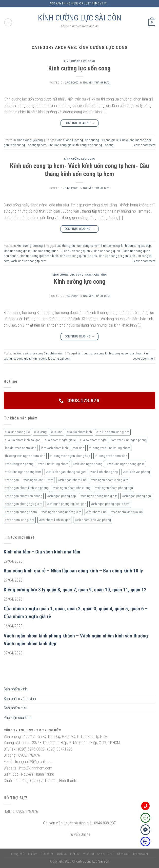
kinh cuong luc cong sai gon (51, 359)
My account (141, 854)
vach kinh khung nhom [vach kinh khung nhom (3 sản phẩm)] (53, 464)
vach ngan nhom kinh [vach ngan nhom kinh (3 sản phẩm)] (72, 480)
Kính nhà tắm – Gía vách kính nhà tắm (42, 552)
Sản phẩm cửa (15, 708)
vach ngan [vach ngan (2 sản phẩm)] (12, 480)
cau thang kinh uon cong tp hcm (78, 246)
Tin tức (32, 854)
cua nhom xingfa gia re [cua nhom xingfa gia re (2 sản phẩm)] (60, 440)
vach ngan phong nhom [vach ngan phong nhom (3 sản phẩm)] (21, 512)
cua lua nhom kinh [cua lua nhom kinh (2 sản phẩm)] (79, 432)
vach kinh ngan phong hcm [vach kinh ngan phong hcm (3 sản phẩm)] (23, 472)
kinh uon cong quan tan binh (39, 256)
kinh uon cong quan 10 (47, 251)
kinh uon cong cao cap (136, 246)
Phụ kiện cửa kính (18, 718)
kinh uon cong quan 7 (78, 251)
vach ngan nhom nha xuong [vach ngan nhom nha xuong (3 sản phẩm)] (72, 488)
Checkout (123, 854)
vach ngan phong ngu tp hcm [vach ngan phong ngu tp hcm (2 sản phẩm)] (110, 504)
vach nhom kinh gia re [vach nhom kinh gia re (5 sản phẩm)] (20, 520)
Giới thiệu (47, 854)
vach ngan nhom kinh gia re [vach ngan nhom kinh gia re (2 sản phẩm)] (110, 480)
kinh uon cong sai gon (113, 256)
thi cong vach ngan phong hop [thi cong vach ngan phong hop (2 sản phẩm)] (70, 456)
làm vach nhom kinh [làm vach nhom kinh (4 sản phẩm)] (54, 448)
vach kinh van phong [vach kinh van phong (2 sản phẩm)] (136, 472)
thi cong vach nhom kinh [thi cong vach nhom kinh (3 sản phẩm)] (111, 456)
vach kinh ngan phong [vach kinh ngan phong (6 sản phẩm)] (88, 464)
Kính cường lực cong (79, 61)
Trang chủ (18, 854)
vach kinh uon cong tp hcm (29, 261)
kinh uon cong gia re (61, 145)
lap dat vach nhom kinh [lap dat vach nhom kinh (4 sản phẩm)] (21, 448)
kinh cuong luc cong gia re (101, 140)
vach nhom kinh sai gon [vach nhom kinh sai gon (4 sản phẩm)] (55, 520)
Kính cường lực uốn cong (79, 68)
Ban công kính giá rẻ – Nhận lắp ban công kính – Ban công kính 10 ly (73, 571)
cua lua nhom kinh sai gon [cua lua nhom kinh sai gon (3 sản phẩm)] (23, 440)
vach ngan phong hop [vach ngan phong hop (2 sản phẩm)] (61, 496)
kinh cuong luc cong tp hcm (28, 145)
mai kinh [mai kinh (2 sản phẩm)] (78, 448)
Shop (101, 854)
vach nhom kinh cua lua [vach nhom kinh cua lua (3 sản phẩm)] (127, 512)
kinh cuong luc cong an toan (124, 353)
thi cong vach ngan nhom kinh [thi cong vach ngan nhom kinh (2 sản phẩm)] (25, 456)
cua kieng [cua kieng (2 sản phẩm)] (40, 432)
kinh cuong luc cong (70, 140)
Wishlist (89, 854)
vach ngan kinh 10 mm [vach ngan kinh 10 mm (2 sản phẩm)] (38, 480)
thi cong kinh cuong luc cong (95, 145)
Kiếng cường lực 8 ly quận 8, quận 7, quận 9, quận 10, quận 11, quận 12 (75, 590)
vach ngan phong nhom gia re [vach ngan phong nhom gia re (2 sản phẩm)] (61, 512)
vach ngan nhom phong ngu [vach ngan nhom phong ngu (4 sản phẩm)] (114, 488)
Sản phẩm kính (96, 275)
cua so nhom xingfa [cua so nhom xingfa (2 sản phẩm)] (93, 440)
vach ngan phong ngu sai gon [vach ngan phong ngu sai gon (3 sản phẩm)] (66, 504)
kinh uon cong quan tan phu (78, 256)
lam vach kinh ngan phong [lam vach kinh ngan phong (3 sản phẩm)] (129, 440)
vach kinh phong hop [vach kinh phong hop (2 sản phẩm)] (104, 472)
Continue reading (80, 123)
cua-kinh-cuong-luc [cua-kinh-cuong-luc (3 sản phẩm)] (17, 432)
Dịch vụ (62, 854)
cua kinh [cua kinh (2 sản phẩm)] (57, 432)
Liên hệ (75, 854)
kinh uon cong (110, 246)
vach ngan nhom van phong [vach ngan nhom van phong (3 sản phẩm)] (24, 496)
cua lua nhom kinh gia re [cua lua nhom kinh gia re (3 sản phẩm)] (113, 432)
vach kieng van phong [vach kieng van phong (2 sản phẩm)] (19, 464)
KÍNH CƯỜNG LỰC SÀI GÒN (80, 18)
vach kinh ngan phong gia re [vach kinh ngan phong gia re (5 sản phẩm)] (126, 464)
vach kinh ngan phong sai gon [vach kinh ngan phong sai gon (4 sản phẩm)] (66, 472)
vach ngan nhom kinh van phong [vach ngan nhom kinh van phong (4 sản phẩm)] (27, 488)
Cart (111, 854)
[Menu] (8, 22)
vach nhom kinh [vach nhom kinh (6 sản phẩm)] (96, 512)
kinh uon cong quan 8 (108, 251)
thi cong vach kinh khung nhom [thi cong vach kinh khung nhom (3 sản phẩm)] (110, 448)
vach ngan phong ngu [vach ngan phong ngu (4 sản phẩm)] (136, 496)
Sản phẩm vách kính (20, 699)
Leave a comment (144, 145)
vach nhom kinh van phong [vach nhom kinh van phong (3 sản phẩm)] (93, 520)
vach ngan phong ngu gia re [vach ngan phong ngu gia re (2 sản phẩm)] (24, 504)
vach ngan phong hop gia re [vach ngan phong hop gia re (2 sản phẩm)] (99, 496)
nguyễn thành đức (96, 83)
